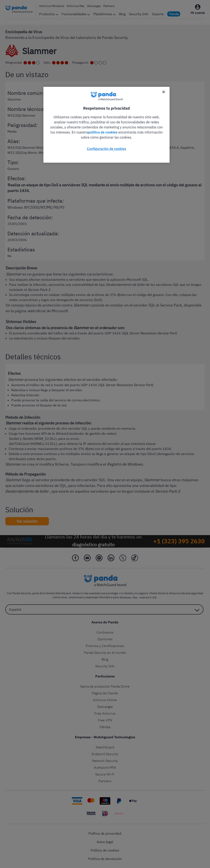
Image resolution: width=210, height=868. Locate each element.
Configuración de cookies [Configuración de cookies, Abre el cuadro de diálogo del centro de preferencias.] (106, 149)
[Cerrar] (164, 92)
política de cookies (103, 132)
